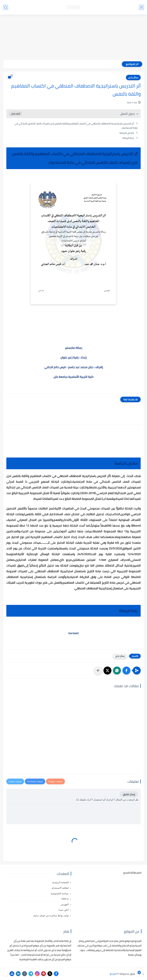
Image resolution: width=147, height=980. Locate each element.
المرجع (113, 974)
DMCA (65, 899)
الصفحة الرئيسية (60, 882)
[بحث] (6, 7)
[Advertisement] (73, 38)
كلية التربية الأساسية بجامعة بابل (73, 377)
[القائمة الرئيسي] (141, 7)
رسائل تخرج (133, 77)
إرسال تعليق (129, 794)
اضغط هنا (73, 633)
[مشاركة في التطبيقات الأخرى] (98, 671)
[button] (126, 671)
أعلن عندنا (64, 910)
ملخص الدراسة (127, 133)
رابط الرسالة (128, 138)
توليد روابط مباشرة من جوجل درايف (51, 916)
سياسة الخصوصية (60, 893)
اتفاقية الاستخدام (60, 888)
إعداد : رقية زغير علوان (73, 357)
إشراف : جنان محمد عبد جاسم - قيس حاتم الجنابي (74, 367)
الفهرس (65, 904)
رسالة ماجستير (73, 348)
